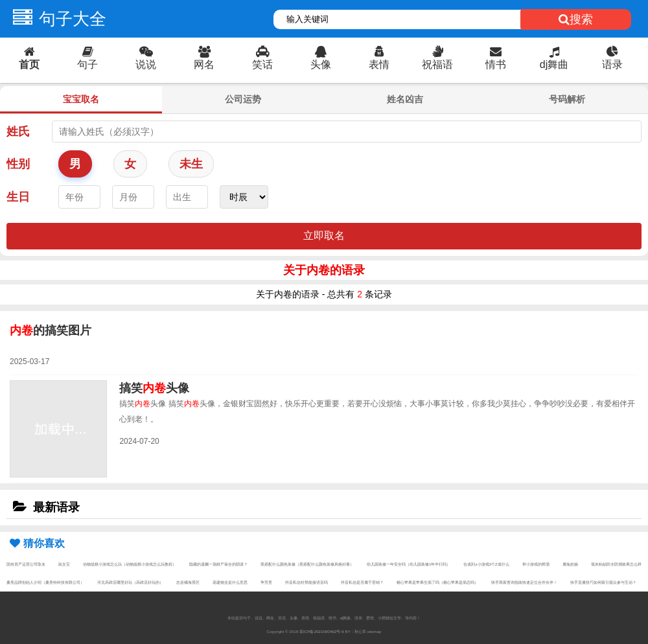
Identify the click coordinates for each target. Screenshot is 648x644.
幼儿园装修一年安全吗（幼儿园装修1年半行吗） (409, 564)
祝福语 (437, 58)
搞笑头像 (154, 388)
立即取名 (324, 236)
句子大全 (56, 19)
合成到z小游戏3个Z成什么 (486, 564)
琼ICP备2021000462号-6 (322, 631)
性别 (18, 164)
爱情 (370, 618)
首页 (29, 58)
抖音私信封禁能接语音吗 (307, 582)
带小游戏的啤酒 (536, 564)
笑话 (262, 58)
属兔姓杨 (570, 564)
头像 (321, 58)
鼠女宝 (64, 564)
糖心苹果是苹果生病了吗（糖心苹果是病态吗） (437, 582)
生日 (18, 197)
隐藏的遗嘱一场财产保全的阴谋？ (218, 564)
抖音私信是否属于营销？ (362, 582)
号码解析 (567, 99)
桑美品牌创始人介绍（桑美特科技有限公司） (45, 582)
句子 (87, 58)
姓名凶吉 (405, 99)
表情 (379, 58)
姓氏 (18, 132)
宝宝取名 (81, 99)
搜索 (576, 19)
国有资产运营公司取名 (26, 564)
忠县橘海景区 (188, 582)
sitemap (375, 631)
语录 (612, 58)
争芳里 (266, 582)
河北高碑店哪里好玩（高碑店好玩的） (130, 582)
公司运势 (243, 99)
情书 (496, 58)
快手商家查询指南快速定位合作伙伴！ (524, 582)
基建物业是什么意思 (230, 582)
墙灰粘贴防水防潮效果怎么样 (616, 564)
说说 (146, 58)
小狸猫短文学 (389, 618)
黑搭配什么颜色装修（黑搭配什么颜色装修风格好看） (307, 564)
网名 (204, 58)
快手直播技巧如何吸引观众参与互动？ (603, 582)
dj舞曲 (554, 58)
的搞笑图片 (51, 330)
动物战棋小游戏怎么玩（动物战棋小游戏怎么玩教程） (130, 564)
